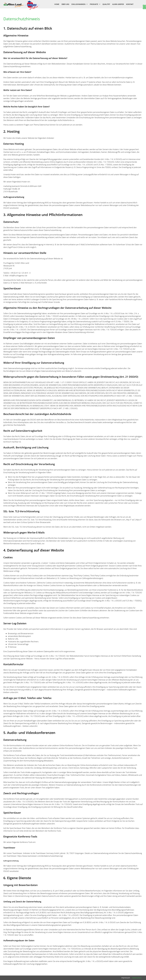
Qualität (106, 4)
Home (57, 4)
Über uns (65, 4)
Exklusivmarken (80, 4)
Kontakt (130, 4)
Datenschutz (137, 978)
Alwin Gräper (118, 4)
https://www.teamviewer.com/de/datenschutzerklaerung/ (40, 856)
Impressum (126, 978)
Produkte (95, 4)
